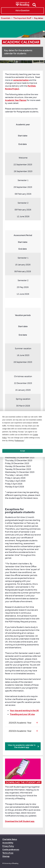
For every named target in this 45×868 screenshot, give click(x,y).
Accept (22, 451)
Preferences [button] (19, 441)
